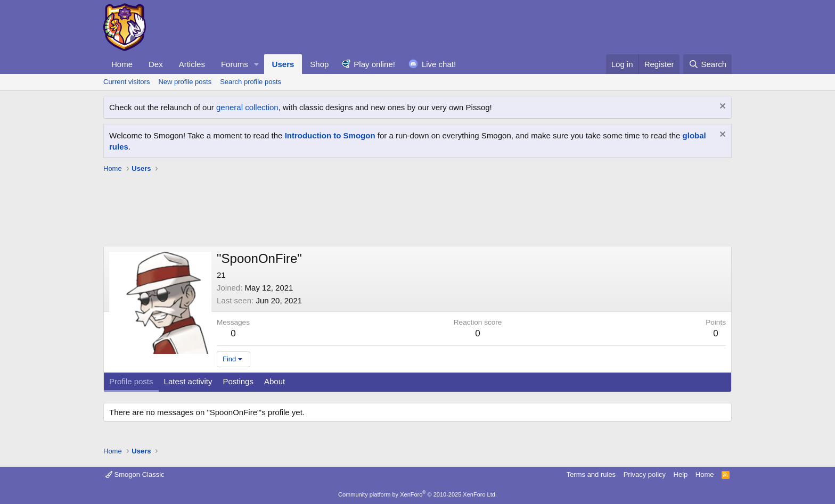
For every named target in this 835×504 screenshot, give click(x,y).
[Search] (707, 64)
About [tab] (275, 381)
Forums (235, 64)
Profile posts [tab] (131, 381)
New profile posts (185, 82)
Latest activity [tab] (188, 381)
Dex (156, 64)
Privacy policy (645, 474)
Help (681, 474)
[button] (257, 64)
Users (283, 64)
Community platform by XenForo (418, 494)
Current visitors (126, 82)
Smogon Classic (135, 474)
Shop (319, 64)
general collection (247, 107)
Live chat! (439, 64)
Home (122, 64)
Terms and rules (591, 474)
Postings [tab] (238, 381)
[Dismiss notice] (721, 107)
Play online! (374, 64)
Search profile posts (251, 82)
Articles (192, 64)
